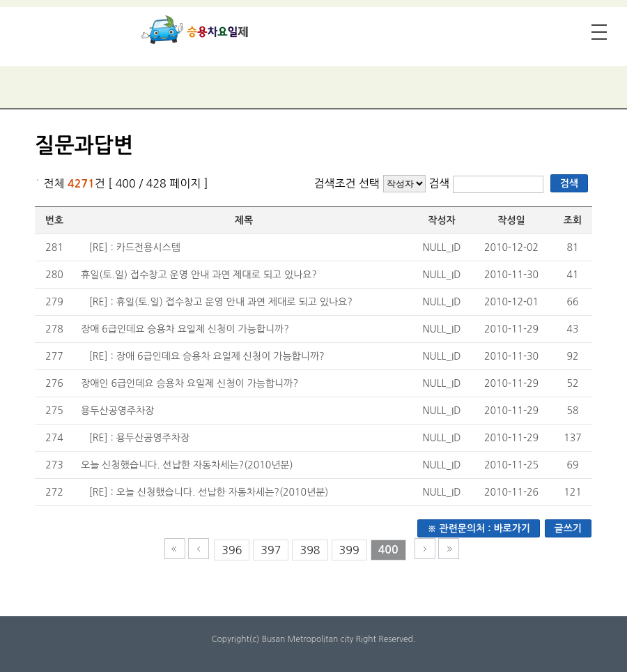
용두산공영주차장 (117, 411)
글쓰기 (568, 528)
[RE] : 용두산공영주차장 (139, 438)
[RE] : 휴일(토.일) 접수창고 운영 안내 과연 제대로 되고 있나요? (221, 302)
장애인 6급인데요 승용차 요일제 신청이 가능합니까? (189, 383)
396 (232, 550)
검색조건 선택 (347, 183)
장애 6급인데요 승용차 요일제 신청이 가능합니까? (185, 329)
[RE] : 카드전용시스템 (135, 247)
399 (349, 550)
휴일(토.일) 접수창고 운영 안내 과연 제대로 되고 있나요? (199, 275)
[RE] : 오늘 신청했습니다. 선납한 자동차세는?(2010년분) (209, 492)
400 (388, 550)
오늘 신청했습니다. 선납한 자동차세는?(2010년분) (187, 465)
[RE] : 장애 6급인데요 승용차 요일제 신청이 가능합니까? (207, 356)
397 (271, 550)
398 (310, 550)
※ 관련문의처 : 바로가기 (479, 528)
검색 (441, 183)
